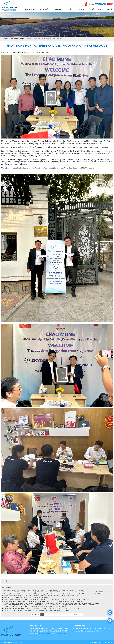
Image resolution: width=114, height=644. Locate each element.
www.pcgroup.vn (62, 633)
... (64, 614)
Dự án (69, 9)
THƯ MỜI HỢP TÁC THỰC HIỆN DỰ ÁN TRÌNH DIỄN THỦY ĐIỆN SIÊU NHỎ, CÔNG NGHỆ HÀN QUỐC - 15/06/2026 (38, 610)
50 (67, 614)
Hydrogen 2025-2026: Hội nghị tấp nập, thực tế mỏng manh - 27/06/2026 (26, 598)
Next (75, 614)
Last (80, 614)
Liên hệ (109, 9)
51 (71, 614)
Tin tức (81, 9)
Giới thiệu (45, 9)
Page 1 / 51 (36, 614)
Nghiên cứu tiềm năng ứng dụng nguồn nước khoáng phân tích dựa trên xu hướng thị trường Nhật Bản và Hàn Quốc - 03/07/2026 (43, 596)
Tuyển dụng (95, 9)
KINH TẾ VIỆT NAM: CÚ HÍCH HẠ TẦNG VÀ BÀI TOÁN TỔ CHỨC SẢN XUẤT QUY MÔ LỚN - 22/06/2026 (35, 607)
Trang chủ (30, 9)
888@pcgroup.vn (44, 633)
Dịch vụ (58, 9)
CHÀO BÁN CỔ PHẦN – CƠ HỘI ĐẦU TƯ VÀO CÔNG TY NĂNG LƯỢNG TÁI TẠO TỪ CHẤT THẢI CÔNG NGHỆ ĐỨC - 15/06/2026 (42, 609)
